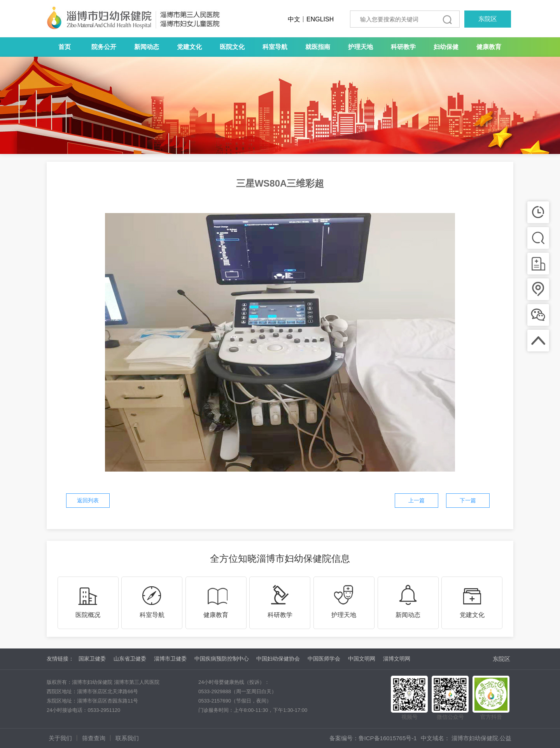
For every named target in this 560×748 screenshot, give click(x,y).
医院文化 (232, 47)
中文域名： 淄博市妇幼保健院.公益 (466, 738)
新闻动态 (147, 47)
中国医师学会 (324, 659)
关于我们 (60, 738)
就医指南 (318, 47)
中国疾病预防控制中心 (222, 659)
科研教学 (403, 47)
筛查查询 (94, 738)
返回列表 (88, 500)
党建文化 (189, 47)
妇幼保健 (446, 47)
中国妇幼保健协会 (278, 659)
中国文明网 (362, 659)
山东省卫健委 (130, 659)
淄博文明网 (397, 659)
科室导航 (275, 47)
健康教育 (489, 47)
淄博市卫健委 (170, 659)
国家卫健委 (92, 659)
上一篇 (416, 500)
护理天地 (360, 47)
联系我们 (127, 738)
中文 (294, 19)
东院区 (488, 19)
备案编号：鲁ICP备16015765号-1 (373, 738)
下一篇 (468, 500)
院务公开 (104, 47)
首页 (65, 47)
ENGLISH (320, 19)
